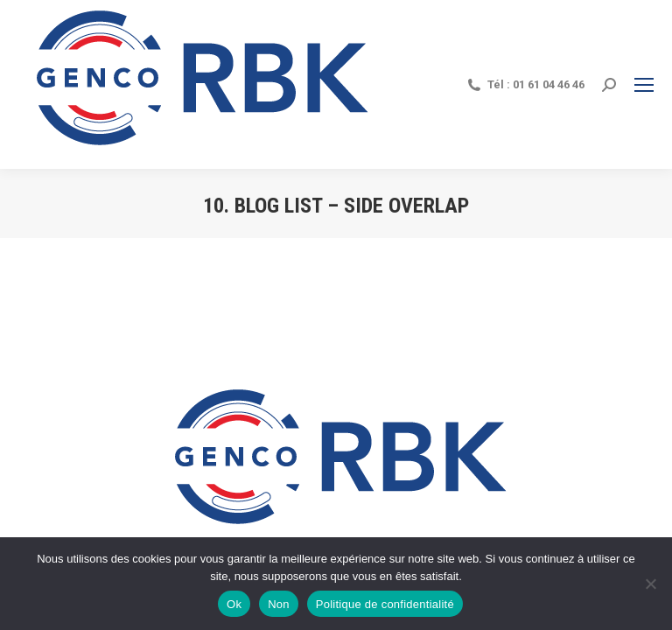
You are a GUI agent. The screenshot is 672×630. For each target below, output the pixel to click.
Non (279, 604)
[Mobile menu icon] (644, 85)
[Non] (650, 584)
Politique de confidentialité (385, 604)
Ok (234, 604)
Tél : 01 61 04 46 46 (525, 85)
